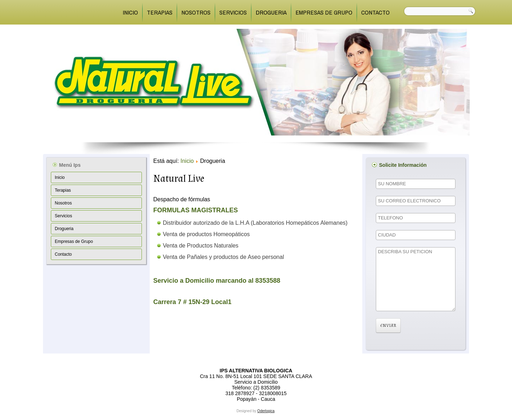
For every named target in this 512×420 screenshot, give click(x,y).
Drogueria (271, 12)
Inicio (130, 12)
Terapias (160, 12)
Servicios (233, 12)
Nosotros (196, 12)
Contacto (375, 12)
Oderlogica (266, 411)
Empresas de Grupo (324, 12)
